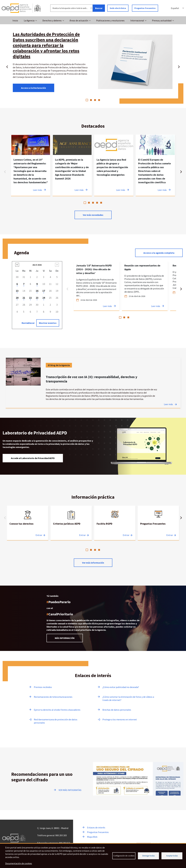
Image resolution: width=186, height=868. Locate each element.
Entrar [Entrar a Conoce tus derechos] (39, 535)
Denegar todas (149, 856)
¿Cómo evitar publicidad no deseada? (121, 687)
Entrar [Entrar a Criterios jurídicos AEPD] (82, 535)
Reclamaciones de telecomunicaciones (53, 697)
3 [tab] (95, 100)
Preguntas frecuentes (145, 8)
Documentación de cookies (19, 863)
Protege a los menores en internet (120, 719)
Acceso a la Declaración (33, 88)
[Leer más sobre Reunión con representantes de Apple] (145, 286)
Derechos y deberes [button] (52, 20)
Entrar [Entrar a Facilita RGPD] (126, 535)
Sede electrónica (118, 8)
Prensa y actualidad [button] (162, 20)
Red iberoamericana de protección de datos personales (56, 721)
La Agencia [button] (29, 20)
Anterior (7, 66)
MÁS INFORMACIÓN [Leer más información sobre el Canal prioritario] (65, 638)
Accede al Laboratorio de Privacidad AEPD (33, 458)
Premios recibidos (43, 687)
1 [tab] (87, 100)
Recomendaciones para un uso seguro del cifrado (42, 777)
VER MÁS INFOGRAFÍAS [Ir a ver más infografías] (70, 790)
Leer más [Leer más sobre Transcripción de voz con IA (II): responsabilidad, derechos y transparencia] (168, 404)
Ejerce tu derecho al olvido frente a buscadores (57, 710)
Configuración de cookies (124, 856)
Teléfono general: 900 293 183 (52, 835)
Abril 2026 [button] (37, 265)
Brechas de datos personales (117, 710)
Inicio (15, 20)
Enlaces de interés (96, 827)
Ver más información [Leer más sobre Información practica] (93, 563)
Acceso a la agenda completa (159, 253)
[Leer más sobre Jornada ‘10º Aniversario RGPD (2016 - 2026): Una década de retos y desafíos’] (96, 286)
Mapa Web (92, 837)
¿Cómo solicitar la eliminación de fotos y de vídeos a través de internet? (128, 698)
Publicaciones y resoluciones (110, 20)
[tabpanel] (31, 165)
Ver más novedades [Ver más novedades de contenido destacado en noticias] (93, 215)
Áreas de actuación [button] (79, 20)
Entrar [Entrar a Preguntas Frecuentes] (170, 535)
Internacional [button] (137, 20)
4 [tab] (99, 100)
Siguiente (179, 66)
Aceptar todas (172, 856)
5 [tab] (101, 203)
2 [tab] (91, 100)
